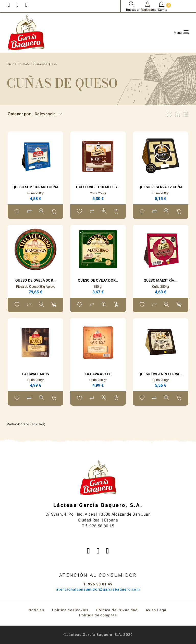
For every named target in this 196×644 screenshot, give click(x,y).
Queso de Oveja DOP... (35, 280)
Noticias (36, 610)
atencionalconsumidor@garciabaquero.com (98, 589)
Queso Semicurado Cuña (36, 187)
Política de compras (98, 615)
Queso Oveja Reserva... (161, 374)
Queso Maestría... (161, 280)
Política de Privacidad (117, 610)
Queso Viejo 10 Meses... (98, 187)
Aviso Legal (157, 610)
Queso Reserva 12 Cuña (161, 187)
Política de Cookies (70, 610)
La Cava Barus (36, 374)
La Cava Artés (98, 374)
